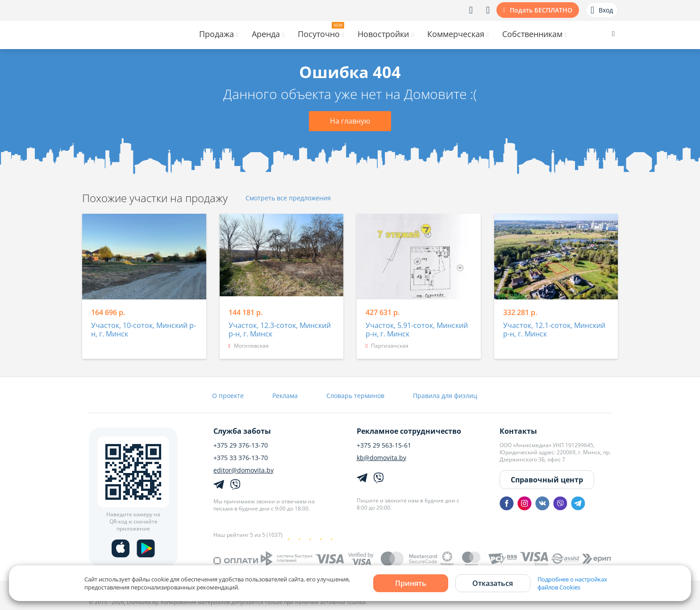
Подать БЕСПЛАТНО (541, 10)
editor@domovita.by (244, 470)
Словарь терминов (355, 396)
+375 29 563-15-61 (384, 445)
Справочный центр (547, 480)
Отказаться (493, 583)
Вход (602, 10)
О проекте (228, 396)
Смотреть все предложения (288, 198)
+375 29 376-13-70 (241, 445)
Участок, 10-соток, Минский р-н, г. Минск (144, 330)
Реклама (285, 396)
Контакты (518, 431)
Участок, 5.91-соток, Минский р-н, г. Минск (417, 330)
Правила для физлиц (445, 396)
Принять (411, 583)
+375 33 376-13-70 (241, 458)
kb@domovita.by (381, 458)
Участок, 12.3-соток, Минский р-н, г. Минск (280, 330)
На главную (350, 121)
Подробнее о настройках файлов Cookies (572, 583)
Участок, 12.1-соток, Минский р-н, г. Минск (554, 330)
